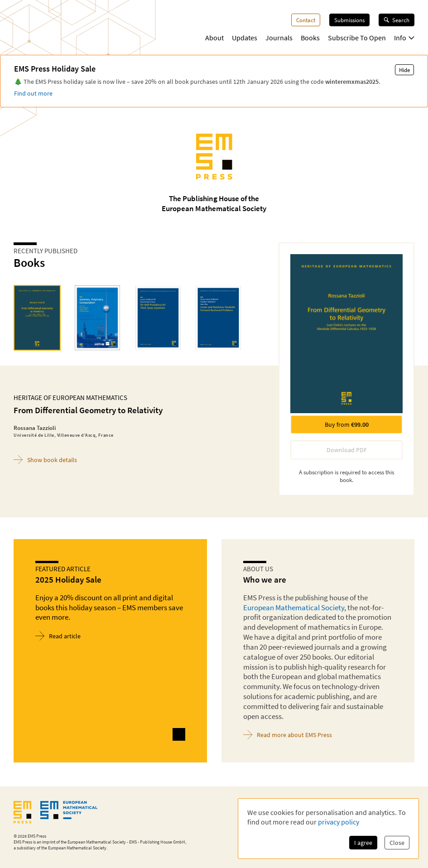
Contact (306, 20)
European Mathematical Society (294, 608)
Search (397, 20)
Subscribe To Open (357, 38)
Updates (245, 38)
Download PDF (347, 450)
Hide (404, 70)
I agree (363, 843)
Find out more (33, 93)
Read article (58, 636)
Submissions (349, 20)
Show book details (45, 460)
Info (404, 38)
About (214, 38)
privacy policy (339, 822)
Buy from (347, 424)
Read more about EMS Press (288, 735)
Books (310, 38)
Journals (279, 38)
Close (397, 843)
